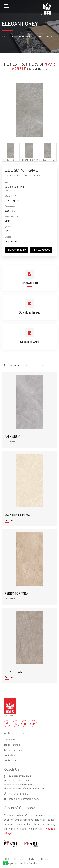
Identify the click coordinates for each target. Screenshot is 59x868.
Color (8, 227)
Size (7, 183)
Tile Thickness (12, 217)
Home (5, 36)
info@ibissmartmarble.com (21, 799)
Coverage (10, 207)
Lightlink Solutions (29, 863)
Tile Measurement (14, 750)
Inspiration (10, 755)
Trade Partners (12, 745)
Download (9, 740)
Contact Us (10, 760)
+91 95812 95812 (16, 794)
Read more (10, 442)
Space (8, 237)
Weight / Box (12, 196)
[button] (16, 250)
